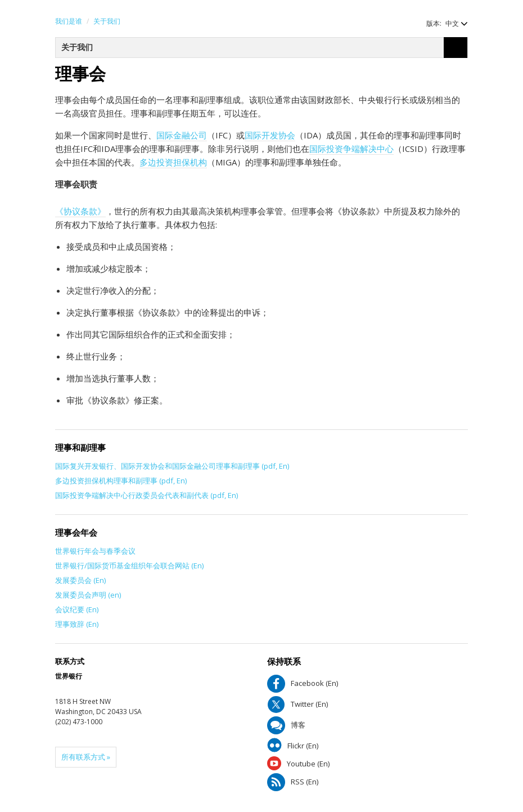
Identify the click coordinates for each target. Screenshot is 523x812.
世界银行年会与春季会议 (95, 551)
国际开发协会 (270, 135)
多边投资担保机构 (173, 162)
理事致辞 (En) (77, 624)
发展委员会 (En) (80, 580)
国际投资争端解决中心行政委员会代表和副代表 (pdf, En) (146, 495)
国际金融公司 (182, 135)
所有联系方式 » (86, 757)
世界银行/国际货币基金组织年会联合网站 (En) (129, 566)
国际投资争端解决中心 (351, 149)
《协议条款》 (80, 211)
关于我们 (107, 21)
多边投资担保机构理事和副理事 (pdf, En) (121, 481)
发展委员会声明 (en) (88, 595)
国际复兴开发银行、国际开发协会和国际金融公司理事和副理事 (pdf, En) (172, 466)
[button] (451, 23)
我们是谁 (69, 21)
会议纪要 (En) (77, 609)
